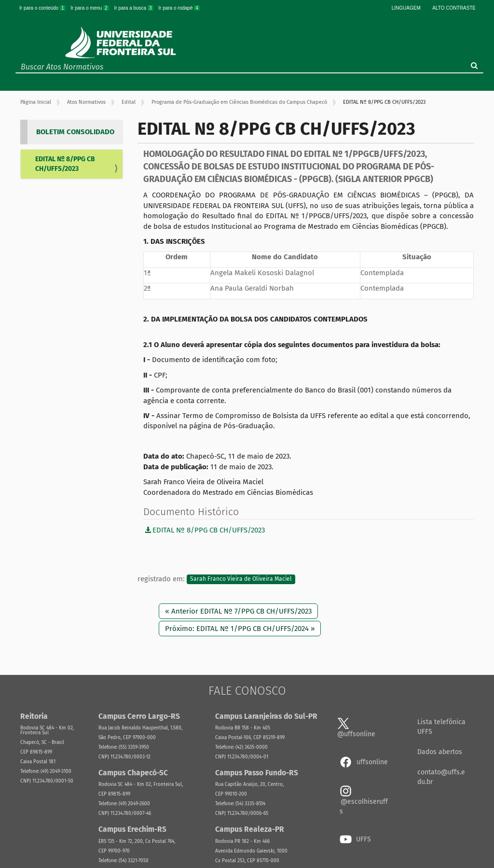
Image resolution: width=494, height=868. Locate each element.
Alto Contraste (454, 8)
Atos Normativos (86, 102)
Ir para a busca (134, 8)
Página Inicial (36, 102)
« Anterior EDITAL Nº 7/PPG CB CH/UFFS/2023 (238, 611)
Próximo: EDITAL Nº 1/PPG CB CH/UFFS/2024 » (240, 629)
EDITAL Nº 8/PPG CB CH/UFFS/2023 (65, 164)
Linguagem (406, 8)
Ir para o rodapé (179, 8)
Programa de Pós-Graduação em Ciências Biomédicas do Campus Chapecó (239, 102)
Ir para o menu (90, 8)
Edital (129, 102)
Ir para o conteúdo (43, 8)
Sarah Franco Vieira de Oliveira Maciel (241, 579)
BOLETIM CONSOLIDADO (75, 132)
